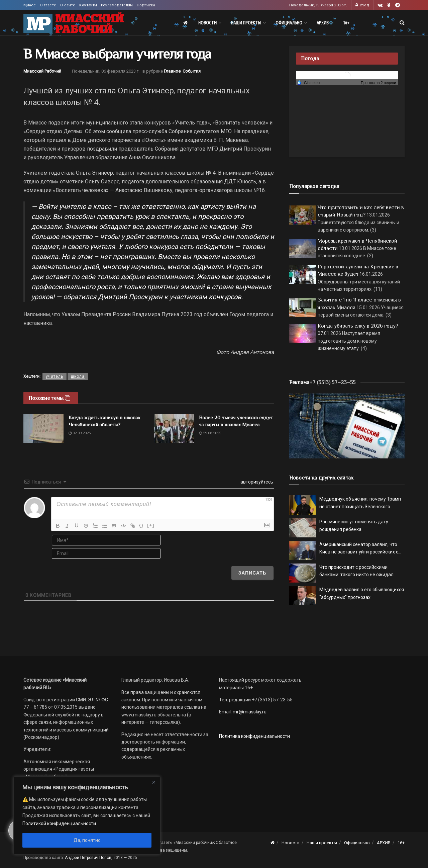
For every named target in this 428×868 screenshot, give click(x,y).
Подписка (146, 5)
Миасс (30, 5)
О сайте (68, 5)
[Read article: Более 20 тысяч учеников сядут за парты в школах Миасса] (174, 428)
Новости (207, 23)
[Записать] (252, 573)
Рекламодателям (117, 5)
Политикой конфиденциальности (59, 823)
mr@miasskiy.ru (249, 712)
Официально (289, 23)
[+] (151, 525)
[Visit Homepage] (74, 23)
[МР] (347, 426)
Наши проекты (246, 23)
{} (141, 525)
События (192, 71)
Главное (172, 71)
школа (78, 376)
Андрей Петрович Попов (88, 858)
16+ (346, 23)
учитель (55, 376)
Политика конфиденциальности (254, 736)
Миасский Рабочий (42, 71)
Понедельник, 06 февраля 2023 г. (106, 71)
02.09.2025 (80, 433)
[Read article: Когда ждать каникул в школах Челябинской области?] (43, 428)
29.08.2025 (210, 433)
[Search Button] (402, 23)
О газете (48, 5)
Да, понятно (87, 840)
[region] (87, 815)
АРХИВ (323, 23)
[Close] (153, 782)
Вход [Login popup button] (362, 5)
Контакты (88, 5)
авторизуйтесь (256, 482)
